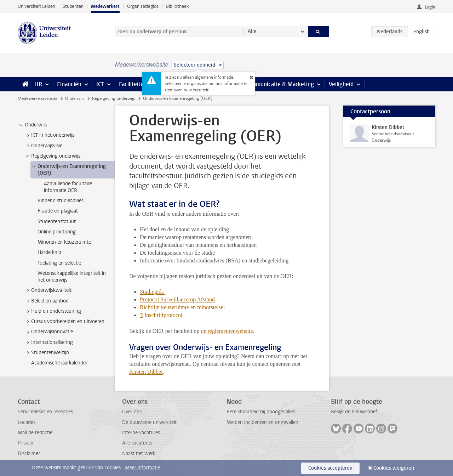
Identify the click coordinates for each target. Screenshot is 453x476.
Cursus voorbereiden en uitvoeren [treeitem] (64, 322)
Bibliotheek (177, 6)
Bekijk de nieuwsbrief (354, 412)
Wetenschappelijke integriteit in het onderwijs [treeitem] (72, 277)
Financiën (69, 84)
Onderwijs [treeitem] (32, 125)
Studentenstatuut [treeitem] (57, 222)
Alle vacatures (137, 443)
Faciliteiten (133, 84)
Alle (252, 31)
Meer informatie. (143, 468)
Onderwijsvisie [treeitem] (43, 146)
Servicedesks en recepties (45, 412)
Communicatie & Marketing (279, 84)
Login (430, 7)
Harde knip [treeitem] (49, 252)
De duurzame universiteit (149, 422)
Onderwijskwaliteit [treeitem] (48, 290)
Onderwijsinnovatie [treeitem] (49, 332)
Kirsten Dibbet (146, 372)
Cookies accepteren (330, 468)
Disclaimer (29, 454)
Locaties (27, 422)
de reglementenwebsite (227, 331)
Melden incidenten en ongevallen (262, 422)
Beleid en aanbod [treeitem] (47, 301)
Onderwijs (75, 98)
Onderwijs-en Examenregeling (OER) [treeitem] (68, 170)
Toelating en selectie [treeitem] (59, 263)
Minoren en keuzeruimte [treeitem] (64, 242)
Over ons (132, 412)
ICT (100, 84)
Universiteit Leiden (36, 6)
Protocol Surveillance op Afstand (177, 299)
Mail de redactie (35, 433)
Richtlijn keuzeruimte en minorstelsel (183, 307)
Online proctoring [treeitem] (57, 232)
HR (38, 84)
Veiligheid (341, 84)
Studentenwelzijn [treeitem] (47, 353)
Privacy (25, 443)
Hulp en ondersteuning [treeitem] (53, 311)
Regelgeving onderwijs (113, 98)
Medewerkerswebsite (38, 98)
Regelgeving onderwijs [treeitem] (52, 156)
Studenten (73, 6)
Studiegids (153, 292)
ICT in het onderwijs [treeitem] (49, 135)
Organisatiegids (143, 6)
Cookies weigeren (394, 468)
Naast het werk (139, 454)
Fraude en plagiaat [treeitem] (58, 211)
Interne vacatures (141, 433)
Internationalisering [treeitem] (49, 342)
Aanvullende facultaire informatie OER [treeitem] (68, 187)
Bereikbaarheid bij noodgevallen (261, 412)
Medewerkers (105, 6)
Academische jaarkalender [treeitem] (59, 363)
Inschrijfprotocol (164, 315)
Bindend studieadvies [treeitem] (61, 201)
